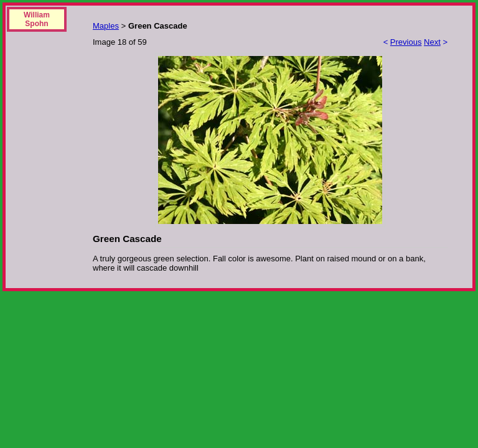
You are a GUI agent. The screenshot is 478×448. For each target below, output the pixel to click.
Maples (106, 26)
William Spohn (37, 19)
